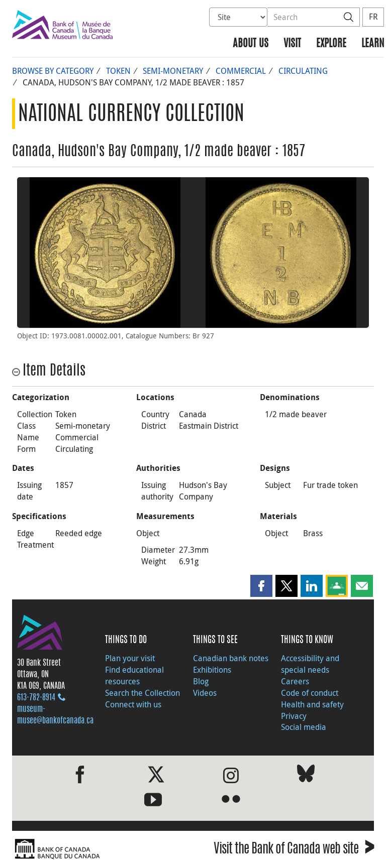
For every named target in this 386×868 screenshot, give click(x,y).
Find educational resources (134, 675)
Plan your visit (130, 658)
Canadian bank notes (231, 658)
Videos (205, 693)
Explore (331, 44)
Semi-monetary (173, 71)
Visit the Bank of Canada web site (294, 850)
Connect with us (133, 704)
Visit (292, 44)
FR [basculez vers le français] (373, 17)
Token (118, 71)
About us (251, 44)
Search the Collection (142, 693)
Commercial (241, 71)
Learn (373, 44)
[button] (261, 586)
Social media (304, 727)
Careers (295, 681)
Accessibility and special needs (310, 664)
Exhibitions (212, 670)
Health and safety (312, 704)
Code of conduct (310, 693)
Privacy (294, 716)
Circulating (303, 71)
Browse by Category (53, 71)
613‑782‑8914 (36, 698)
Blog (201, 681)
